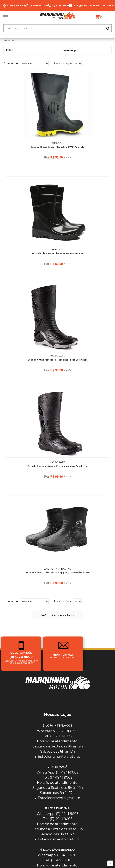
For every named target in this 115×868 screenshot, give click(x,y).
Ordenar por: (11, 63)
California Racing (58, 569)
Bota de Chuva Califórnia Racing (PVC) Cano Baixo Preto (58, 573)
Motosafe (57, 356)
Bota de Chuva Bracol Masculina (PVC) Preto (57, 253)
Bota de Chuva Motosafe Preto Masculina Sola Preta (57, 466)
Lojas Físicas (16, 5)
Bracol (57, 143)
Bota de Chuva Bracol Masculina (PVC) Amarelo (57, 147)
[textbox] (57, 28)
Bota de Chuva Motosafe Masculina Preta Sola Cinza (58, 360)
